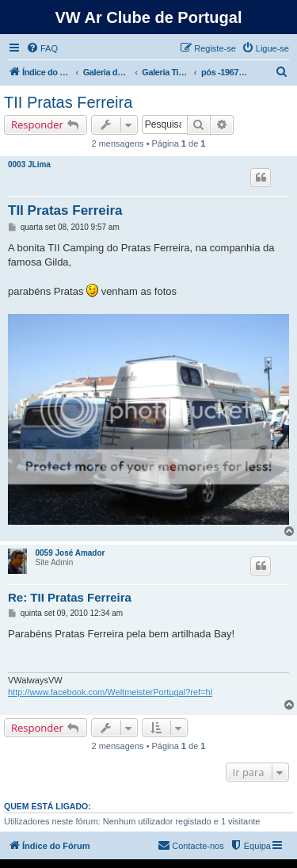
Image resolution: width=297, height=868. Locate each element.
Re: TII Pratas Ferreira (70, 597)
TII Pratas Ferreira (68, 102)
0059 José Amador (70, 553)
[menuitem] (42, 48)
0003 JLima (29, 164)
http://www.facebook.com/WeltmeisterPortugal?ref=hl (110, 692)
